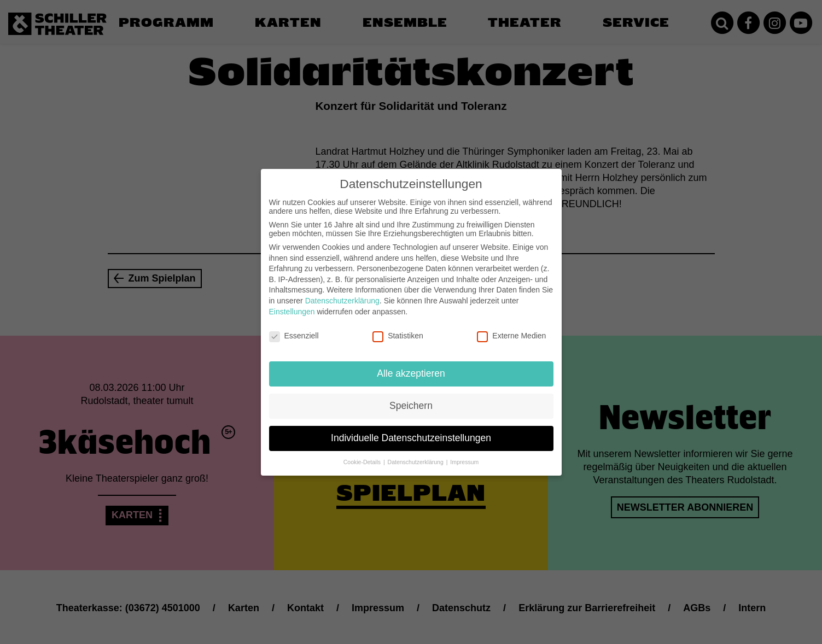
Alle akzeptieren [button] (411, 367)
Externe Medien (511, 330)
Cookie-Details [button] (363, 455)
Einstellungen (292, 305)
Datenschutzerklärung (342, 295)
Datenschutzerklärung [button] (416, 455)
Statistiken (398, 330)
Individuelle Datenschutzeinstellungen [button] (411, 432)
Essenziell (294, 330)
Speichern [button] (411, 400)
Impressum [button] (464, 455)
